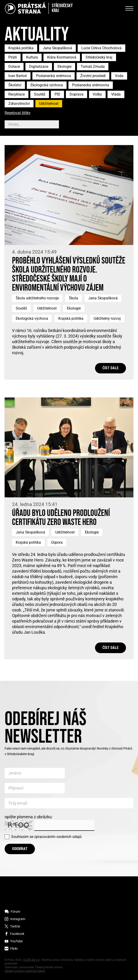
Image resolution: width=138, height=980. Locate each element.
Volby (97, 94)
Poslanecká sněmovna (91, 85)
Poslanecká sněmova (54, 76)
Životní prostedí (93, 76)
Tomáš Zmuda (93, 67)
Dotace (14, 67)
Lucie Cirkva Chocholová (101, 48)
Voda (119, 76)
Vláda (116, 94)
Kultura (32, 57)
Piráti (13, 57)
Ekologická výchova (47, 85)
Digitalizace (39, 67)
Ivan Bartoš (18, 76)
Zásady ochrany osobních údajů (25, 971)
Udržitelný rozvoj (107, 318)
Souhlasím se (46, 837)
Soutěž (40, 94)
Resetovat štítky (18, 113)
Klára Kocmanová (62, 57)
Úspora (57, 542)
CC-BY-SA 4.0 (31, 960)
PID (57, 94)
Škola (74, 298)
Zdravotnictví (19, 104)
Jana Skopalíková (57, 48)
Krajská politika (21, 48)
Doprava (77, 94)
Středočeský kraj (99, 57)
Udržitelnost (49, 104)
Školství (15, 85)
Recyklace (17, 94)
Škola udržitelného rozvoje (37, 298)
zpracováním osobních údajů (58, 837)
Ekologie (64, 67)
